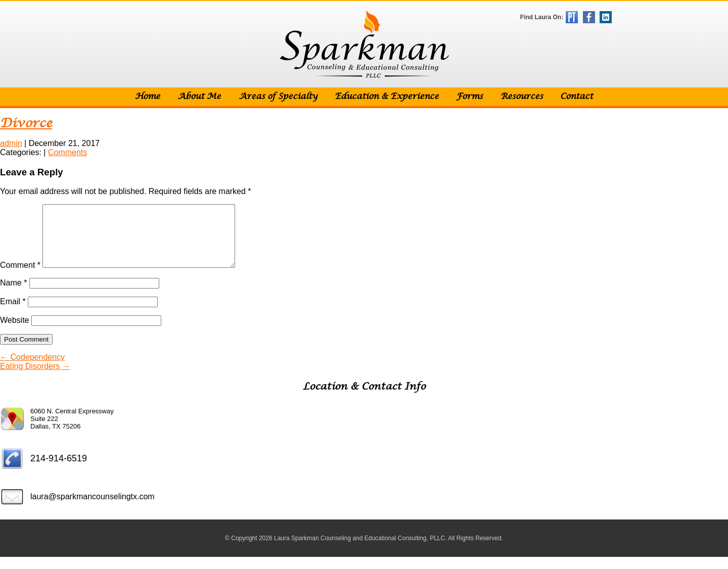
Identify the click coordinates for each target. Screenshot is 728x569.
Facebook (589, 17)
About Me (199, 97)
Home (148, 97)
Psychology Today (572, 17)
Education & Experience (387, 97)
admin (11, 143)
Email (13, 314)
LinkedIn (606, 17)
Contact (577, 97)
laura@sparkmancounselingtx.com (93, 509)
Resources (522, 97)
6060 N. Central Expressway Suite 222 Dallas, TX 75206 (72, 431)
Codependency (32, 369)
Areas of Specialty (278, 97)
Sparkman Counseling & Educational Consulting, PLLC (364, 44)
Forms (469, 97)
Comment (20, 277)
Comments (67, 152)
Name (13, 295)
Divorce (26, 124)
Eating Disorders (35, 378)
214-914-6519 (59, 470)
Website (15, 332)
